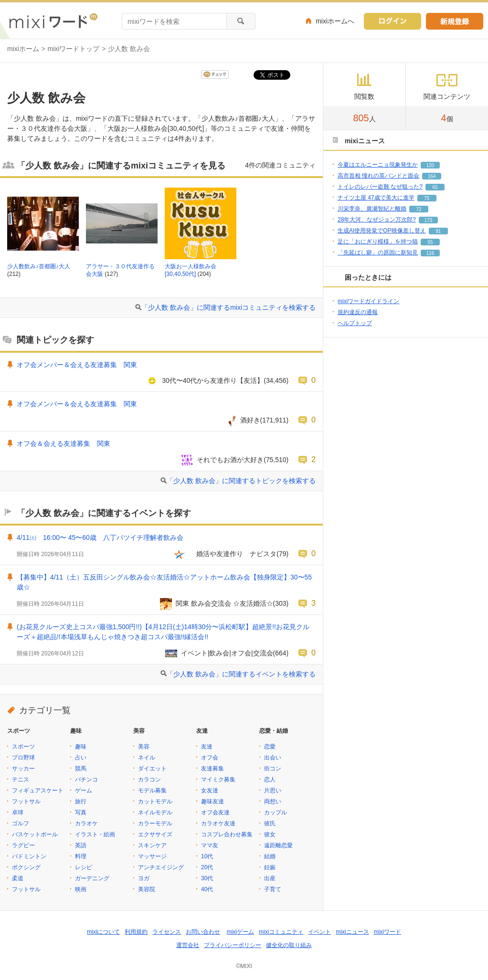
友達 (207, 747)
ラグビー (23, 845)
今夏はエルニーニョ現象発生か (378, 165)
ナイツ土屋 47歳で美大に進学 (376, 198)
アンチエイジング (161, 867)
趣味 (81, 747)
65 (435, 187)
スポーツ (23, 747)
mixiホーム (23, 49)
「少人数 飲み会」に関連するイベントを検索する (241, 674)
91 (438, 231)
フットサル (26, 801)
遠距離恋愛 (278, 845)
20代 (207, 867)
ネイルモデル (155, 812)
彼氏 (270, 823)
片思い (273, 790)
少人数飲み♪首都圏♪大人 (39, 266)
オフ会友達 (215, 812)
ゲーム (84, 790)
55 (430, 242)
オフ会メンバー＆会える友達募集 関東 (77, 365)
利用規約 (136, 932)
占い (81, 758)
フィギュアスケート (38, 790)
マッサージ (152, 856)
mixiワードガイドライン (368, 301)
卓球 (18, 812)
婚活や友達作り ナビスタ (233, 554)
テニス (21, 780)
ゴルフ (21, 823)
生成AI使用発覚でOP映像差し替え (382, 231)
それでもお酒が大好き (230, 460)
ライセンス (167, 932)
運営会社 (188, 945)
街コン (273, 769)
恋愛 (270, 747)
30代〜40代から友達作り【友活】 (213, 380)
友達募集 (212, 769)
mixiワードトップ (74, 49)
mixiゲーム (240, 932)
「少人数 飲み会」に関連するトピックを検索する (241, 481)
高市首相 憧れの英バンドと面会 (378, 176)
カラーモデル (155, 823)
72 (419, 209)
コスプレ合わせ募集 (227, 834)
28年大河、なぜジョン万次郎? (377, 220)
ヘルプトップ (355, 323)
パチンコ (86, 780)
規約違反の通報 (358, 312)
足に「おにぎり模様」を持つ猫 (378, 242)
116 (430, 253)
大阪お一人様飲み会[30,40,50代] (191, 270)
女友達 (210, 790)
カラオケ (86, 823)
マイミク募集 (218, 780)
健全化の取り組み (289, 945)
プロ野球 (23, 758)
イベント (319, 932)
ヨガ (144, 878)
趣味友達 (212, 801)
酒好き (250, 420)
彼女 (270, 834)
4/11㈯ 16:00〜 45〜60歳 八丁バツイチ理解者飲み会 (100, 537)
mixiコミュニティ (281, 932)
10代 (207, 856)
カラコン (149, 780)
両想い (273, 801)
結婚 (270, 856)
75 (427, 198)
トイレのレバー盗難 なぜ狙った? (380, 187)
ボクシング (26, 867)
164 (432, 176)
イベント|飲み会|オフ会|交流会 (227, 653)
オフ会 (210, 758)
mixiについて (103, 932)
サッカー (23, 769)
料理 (81, 856)
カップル (276, 812)
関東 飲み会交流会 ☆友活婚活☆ (224, 603)
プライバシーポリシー (233, 945)
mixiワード (387, 932)
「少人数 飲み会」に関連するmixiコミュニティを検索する (228, 307)
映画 (81, 889)
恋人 (270, 780)
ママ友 (210, 845)
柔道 (18, 878)
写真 (81, 812)
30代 (207, 878)
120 (430, 165)
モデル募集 (152, 790)
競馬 (81, 769)
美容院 (147, 889)
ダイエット (152, 769)
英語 (81, 845)
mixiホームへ (335, 21)
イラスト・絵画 (95, 834)
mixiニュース (352, 932)
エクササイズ (155, 834)
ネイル (147, 758)
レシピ (84, 867)
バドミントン (29, 856)
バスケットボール (35, 834)
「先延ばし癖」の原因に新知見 (378, 253)
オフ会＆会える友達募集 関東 (64, 443)
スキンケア (152, 845)
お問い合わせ (203, 932)
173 (429, 220)
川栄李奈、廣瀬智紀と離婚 (372, 209)
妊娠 (270, 867)
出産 (270, 878)
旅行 (81, 801)
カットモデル (155, 801)
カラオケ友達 (218, 823)
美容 (144, 747)
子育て (273, 889)
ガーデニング (92, 878)
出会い (273, 758)
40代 (207, 889)
